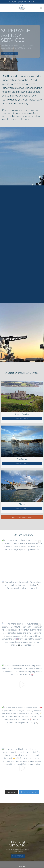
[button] (41, 8)
